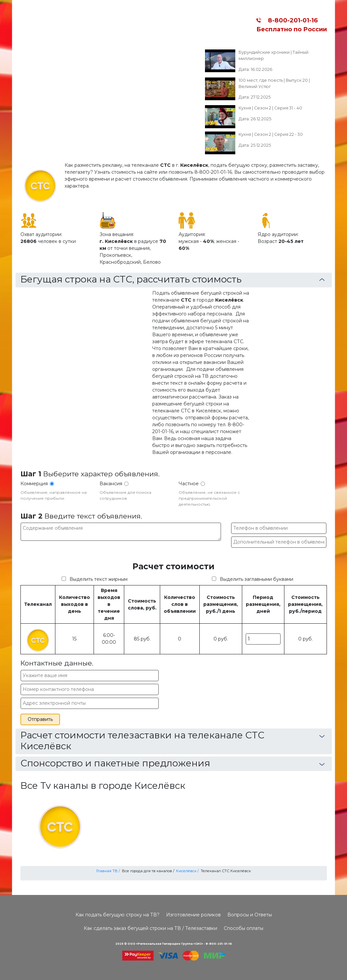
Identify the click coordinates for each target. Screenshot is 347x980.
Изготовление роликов (193, 915)
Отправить (40, 719)
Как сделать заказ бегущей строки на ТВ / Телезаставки (150, 928)
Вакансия (111, 484)
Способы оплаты (244, 928)
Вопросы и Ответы (250, 915)
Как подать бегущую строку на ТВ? (117, 915)
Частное (189, 484)
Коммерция (34, 484)
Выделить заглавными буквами (257, 579)
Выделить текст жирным (99, 579)
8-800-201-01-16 (291, 20)
